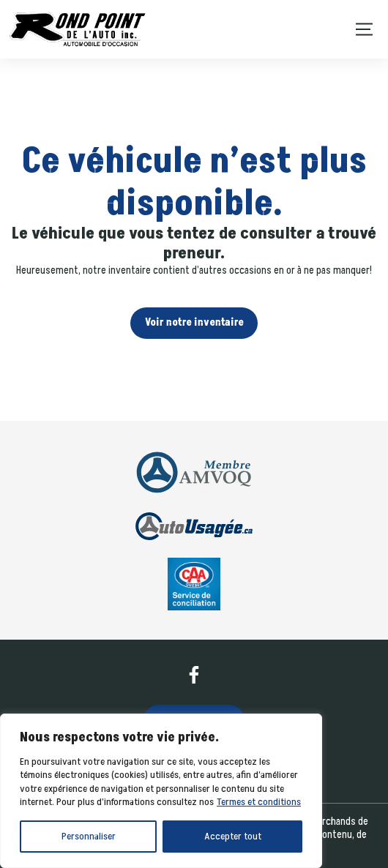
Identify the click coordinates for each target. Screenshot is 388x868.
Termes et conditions (259, 802)
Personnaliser (89, 836)
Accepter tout (233, 836)
